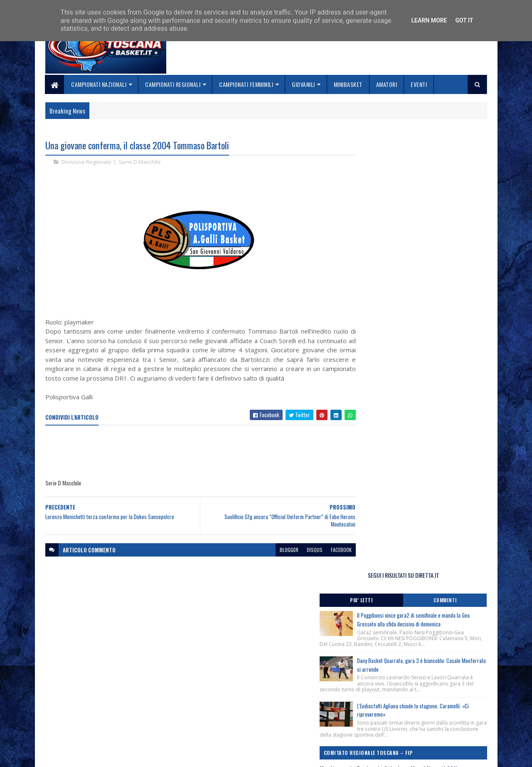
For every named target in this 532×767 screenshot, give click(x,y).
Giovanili (304, 84)
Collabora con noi (218, 722)
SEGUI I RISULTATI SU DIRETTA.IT (421, 147)
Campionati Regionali (173, 84)
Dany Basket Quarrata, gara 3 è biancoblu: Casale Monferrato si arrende (436, 246)
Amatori (387, 84)
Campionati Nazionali (99, 84)
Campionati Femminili (246, 84)
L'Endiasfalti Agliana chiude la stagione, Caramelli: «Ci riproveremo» (433, 297)
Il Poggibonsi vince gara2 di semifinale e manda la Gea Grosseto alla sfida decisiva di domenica (438, 196)
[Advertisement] (197, 463)
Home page (210, 703)
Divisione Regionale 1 (89, 162)
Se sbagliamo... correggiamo (233, 732)
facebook (325, 559)
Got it (464, 20)
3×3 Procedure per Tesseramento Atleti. (407, 419)
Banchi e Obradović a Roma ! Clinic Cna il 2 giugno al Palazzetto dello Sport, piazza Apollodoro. (420, 398)
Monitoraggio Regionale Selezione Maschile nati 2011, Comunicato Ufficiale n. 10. (417, 365)
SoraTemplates (84, 756)
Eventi (419, 84)
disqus (298, 559)
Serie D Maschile (140, 162)
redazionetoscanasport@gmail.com (436, 704)
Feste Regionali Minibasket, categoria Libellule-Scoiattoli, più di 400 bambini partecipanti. (417, 439)
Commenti (454, 173)
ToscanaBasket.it (390, 491)
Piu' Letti (387, 173)
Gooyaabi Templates (154, 756)
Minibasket (348, 84)
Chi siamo (208, 713)
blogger (273, 559)
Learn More (429, 20)
